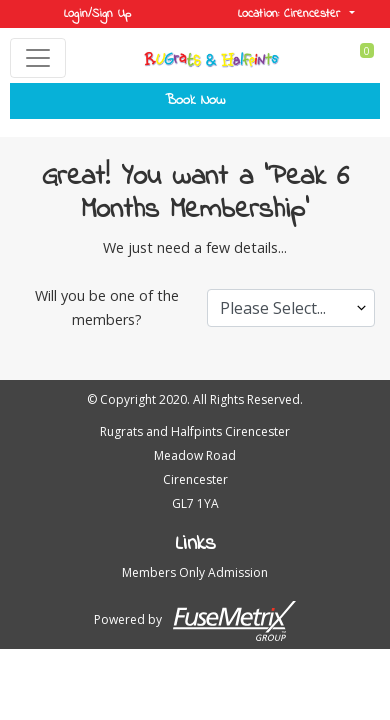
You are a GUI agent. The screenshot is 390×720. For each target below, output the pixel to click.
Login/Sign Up (97, 14)
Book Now (195, 100)
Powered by (194, 621)
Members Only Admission (195, 572)
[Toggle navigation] (38, 58)
